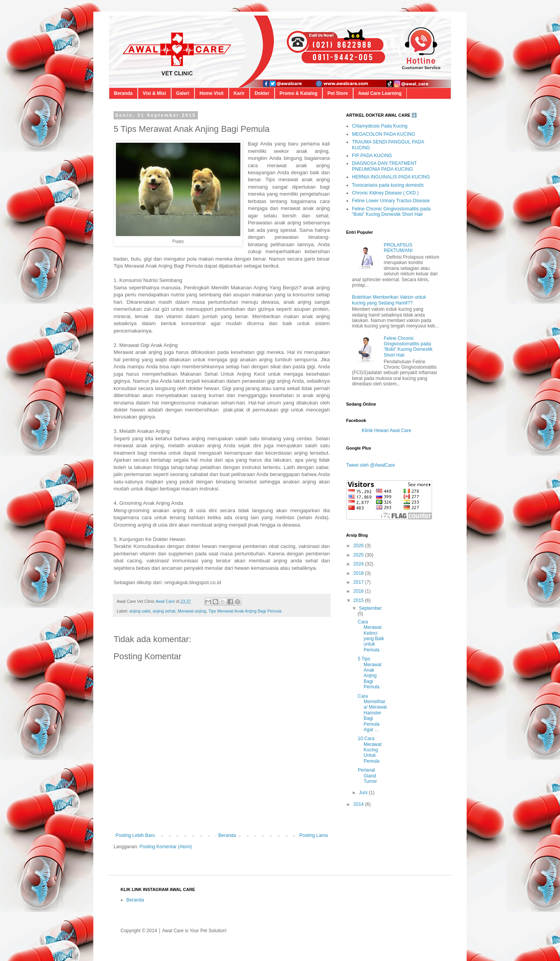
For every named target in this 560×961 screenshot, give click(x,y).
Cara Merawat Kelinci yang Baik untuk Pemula (371, 636)
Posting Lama (314, 835)
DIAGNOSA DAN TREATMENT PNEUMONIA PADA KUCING (384, 166)
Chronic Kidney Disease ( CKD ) (385, 193)
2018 (359, 573)
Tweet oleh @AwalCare (370, 465)
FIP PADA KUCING (372, 156)
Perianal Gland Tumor (367, 776)
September (370, 608)
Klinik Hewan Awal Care (386, 431)
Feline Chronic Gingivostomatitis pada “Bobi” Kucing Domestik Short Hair (391, 212)
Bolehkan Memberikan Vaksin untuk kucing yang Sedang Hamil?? (389, 300)
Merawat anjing (192, 611)
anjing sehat (164, 611)
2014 (359, 804)
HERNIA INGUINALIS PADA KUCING (391, 177)
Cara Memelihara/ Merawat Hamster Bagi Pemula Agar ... (372, 713)
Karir (239, 93)
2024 (359, 564)
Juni (364, 793)
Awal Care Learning (380, 93)
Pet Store (338, 93)
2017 (359, 582)
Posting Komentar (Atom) (166, 847)
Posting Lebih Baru (135, 835)
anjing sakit (140, 611)
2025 (359, 555)
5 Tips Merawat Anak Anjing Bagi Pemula (370, 673)
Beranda (123, 93)
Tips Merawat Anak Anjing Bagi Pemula (245, 611)
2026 (359, 546)
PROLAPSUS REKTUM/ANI (398, 248)
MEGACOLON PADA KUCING (383, 134)
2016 (359, 591)
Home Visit (212, 93)
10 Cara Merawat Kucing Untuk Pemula (370, 750)
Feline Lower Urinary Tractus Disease (391, 201)
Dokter (262, 93)
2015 (359, 600)
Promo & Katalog (298, 93)
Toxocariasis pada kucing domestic (388, 185)
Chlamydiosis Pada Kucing (380, 126)
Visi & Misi (154, 93)
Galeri (183, 93)
